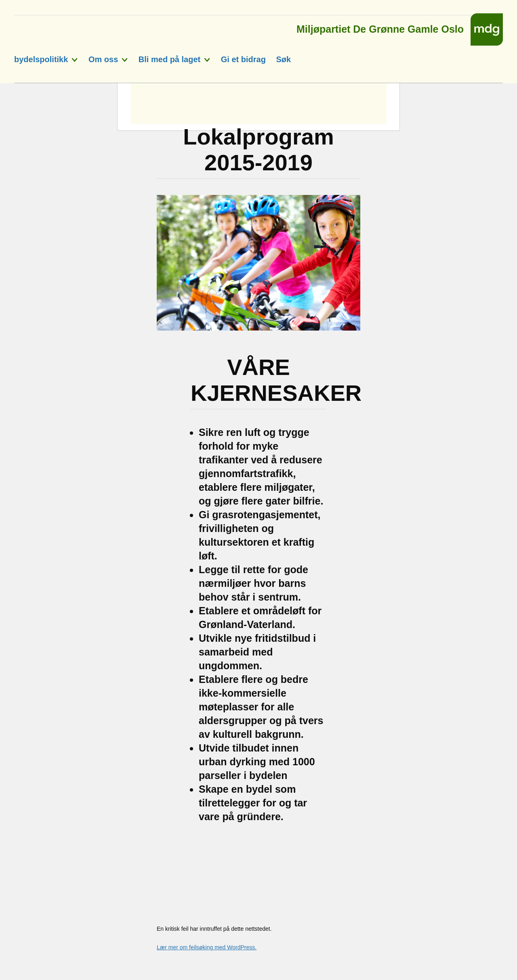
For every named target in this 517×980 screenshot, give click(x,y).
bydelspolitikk (41, 59)
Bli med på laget (169, 59)
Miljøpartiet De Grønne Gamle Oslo (380, 27)
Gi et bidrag (243, 59)
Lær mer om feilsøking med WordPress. (207, 947)
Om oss (103, 59)
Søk (283, 59)
